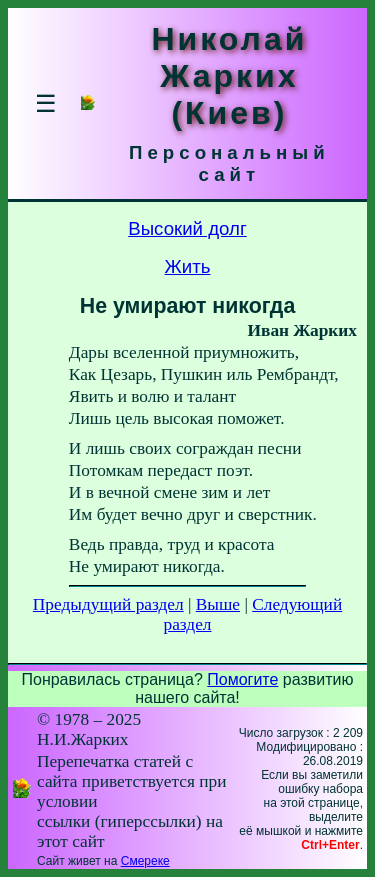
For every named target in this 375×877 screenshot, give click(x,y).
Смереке (145, 861)
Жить (188, 266)
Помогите (242, 679)
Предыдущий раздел (108, 604)
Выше (218, 604)
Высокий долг (187, 228)
